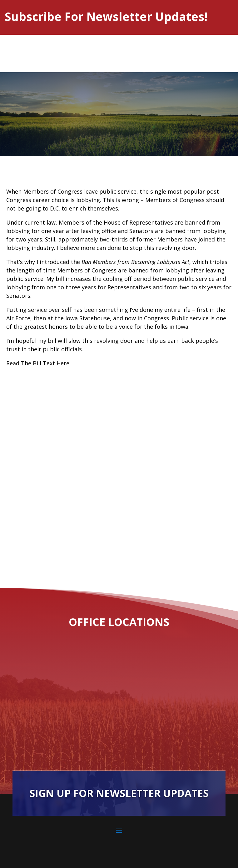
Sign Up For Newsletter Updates (119, 793)
